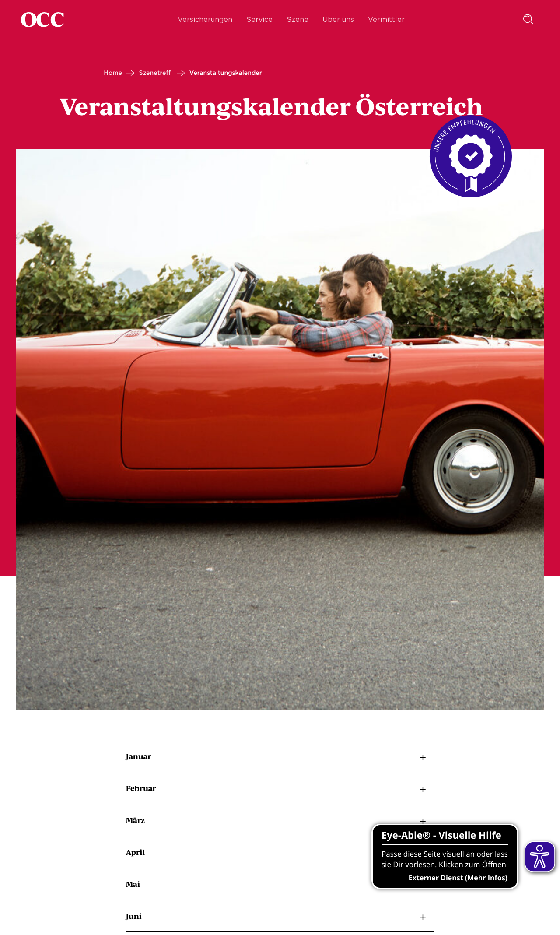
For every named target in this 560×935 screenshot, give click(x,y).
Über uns (338, 20)
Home (113, 73)
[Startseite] (42, 20)
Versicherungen (205, 20)
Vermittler (386, 20)
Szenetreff (155, 73)
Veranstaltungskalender (226, 73)
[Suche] (528, 20)
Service (259, 20)
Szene (297, 20)
